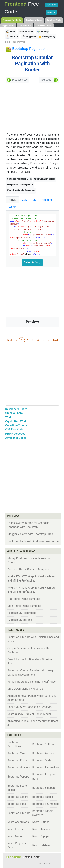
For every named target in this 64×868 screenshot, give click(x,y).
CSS (24, 200)
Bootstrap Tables (42, 797)
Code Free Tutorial (16, 425)
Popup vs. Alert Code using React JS (29, 707)
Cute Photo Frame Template (24, 606)
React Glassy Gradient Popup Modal (29, 714)
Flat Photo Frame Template (24, 599)
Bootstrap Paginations (46, 768)
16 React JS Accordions (22, 613)
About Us (12, 37)
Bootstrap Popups (18, 777)
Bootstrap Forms (17, 760)
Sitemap (43, 32)
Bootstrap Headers (19, 768)
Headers (47, 200)
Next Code (49, 80)
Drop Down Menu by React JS (25, 689)
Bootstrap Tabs (17, 804)
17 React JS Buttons (20, 620)
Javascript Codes (44, 26)
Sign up (51, 5)
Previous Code (17, 80)
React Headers (41, 829)
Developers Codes (34, 20)
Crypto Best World (16, 421)
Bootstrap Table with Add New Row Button (33, 541)
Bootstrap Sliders (18, 797)
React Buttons (41, 822)
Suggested (29, 37)
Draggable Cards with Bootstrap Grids (30, 534)
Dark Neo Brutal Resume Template (28, 569)
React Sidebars (41, 845)
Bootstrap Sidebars (44, 788)
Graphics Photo (54, 20)
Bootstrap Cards (17, 753)
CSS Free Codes (15, 430)
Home (11, 32)
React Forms (15, 829)
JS (34, 200)
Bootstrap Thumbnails (46, 804)
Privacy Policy (47, 37)
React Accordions (18, 822)
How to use (26, 32)
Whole (13, 207)
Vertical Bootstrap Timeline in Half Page (31, 682)
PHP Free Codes (15, 434)
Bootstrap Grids (42, 760)
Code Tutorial (25, 26)
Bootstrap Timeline (19, 813)
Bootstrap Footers (43, 753)
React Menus (15, 836)
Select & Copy (32, 262)
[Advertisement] (30, 108)
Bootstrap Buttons (43, 744)
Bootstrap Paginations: (31, 49)
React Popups (41, 836)
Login (51, 12)
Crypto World (8, 26)
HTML (12, 200)
